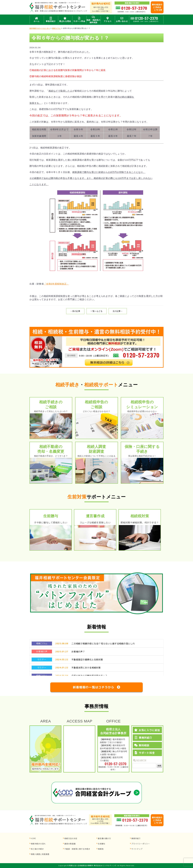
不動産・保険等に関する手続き (77, 849)
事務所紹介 (136, 838)
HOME (33, 838)
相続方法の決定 (71, 838)
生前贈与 (102, 844)
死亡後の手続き (37, 849)
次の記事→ (118, 311)
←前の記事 (75, 311)
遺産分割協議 (70, 844)
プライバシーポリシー (141, 844)
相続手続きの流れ (38, 844)
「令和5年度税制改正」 (56, 284)
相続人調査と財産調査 (40, 854)
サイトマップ (137, 849)
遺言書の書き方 (104, 838)
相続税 (101, 849)
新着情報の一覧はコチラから (93, 687)
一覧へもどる (97, 311)
